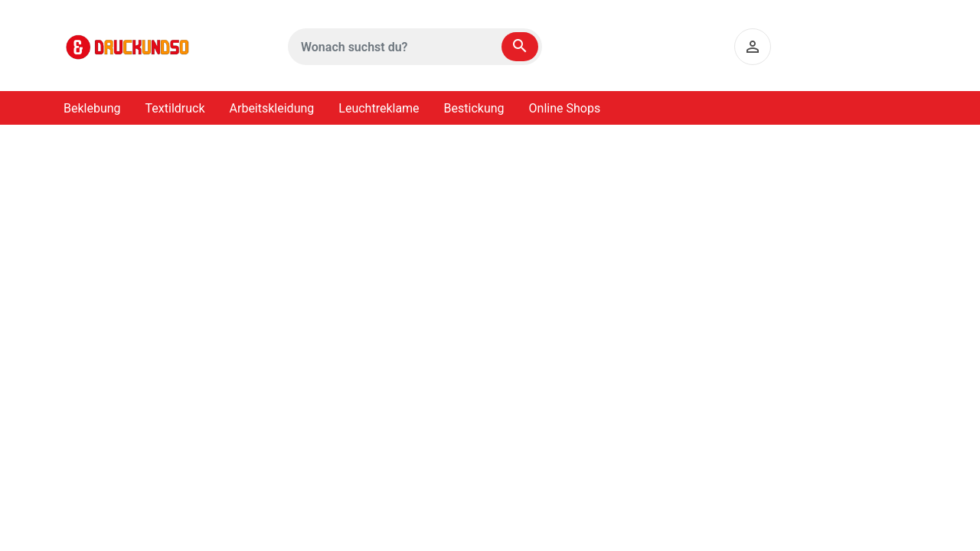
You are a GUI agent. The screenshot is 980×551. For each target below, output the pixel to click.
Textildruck (175, 108)
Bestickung (474, 108)
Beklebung (92, 108)
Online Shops (565, 108)
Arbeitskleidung (272, 108)
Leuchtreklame (379, 108)
